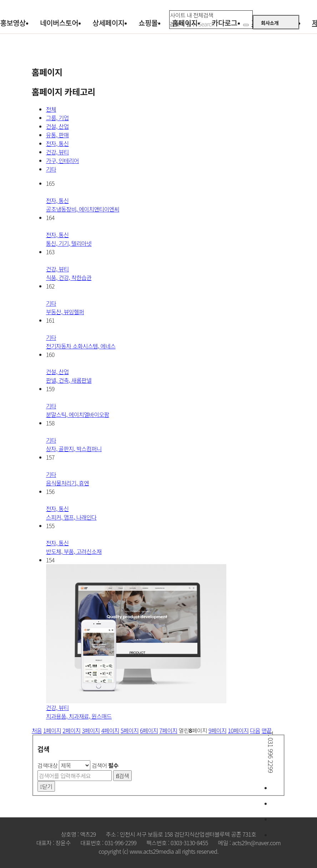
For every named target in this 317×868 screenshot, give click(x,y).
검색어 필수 (183, 24)
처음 (37, 730)
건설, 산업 (57, 126)
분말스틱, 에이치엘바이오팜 (78, 410)
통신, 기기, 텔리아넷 (69, 239)
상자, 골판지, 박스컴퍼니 (74, 444)
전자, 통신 (57, 143)
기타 (51, 169)
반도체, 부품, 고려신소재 (74, 547)
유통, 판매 (57, 135)
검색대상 (47, 765)
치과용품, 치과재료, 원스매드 (79, 712)
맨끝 (267, 730)
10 (238, 730)
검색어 (105, 765)
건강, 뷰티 (57, 152)
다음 (255, 730)
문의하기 (305, 788)
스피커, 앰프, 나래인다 (71, 513)
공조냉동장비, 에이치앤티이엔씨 (83, 205)
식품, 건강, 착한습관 (69, 273)
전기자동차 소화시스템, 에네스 (81, 342)
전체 (51, 109)
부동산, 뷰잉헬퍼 (65, 307)
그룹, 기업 (57, 118)
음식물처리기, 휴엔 (67, 479)
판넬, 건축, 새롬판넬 (69, 376)
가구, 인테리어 (62, 160)
